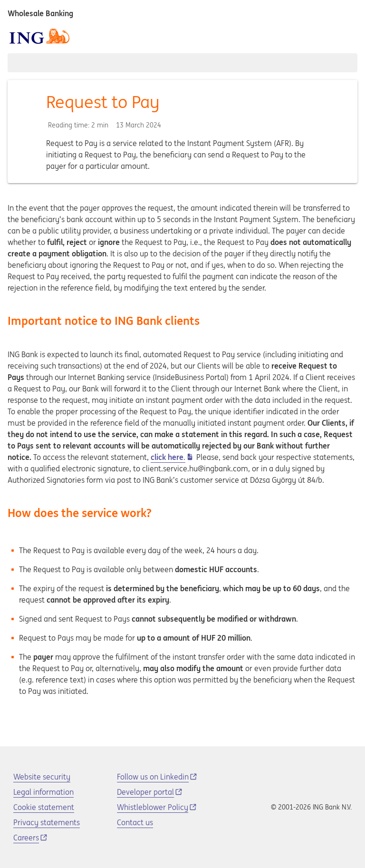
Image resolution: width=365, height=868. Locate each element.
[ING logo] (39, 36)
